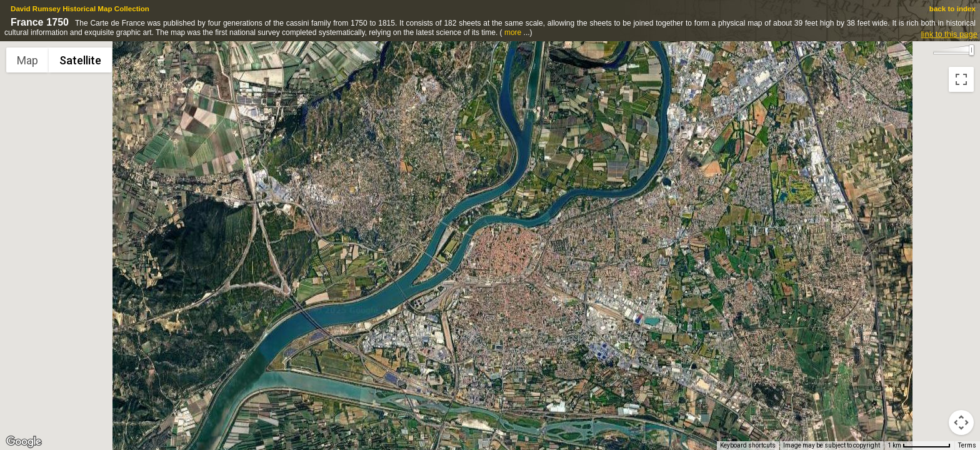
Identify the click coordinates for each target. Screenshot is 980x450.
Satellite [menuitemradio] (80, 60)
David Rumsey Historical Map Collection (80, 8)
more (513, 32)
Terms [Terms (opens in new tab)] (967, 445)
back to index (952, 8)
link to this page (949, 34)
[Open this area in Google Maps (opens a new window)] (24, 442)
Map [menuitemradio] (27, 60)
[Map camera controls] (961, 422)
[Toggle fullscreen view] (961, 79)
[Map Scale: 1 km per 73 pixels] (919, 446)
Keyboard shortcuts (748, 445)
